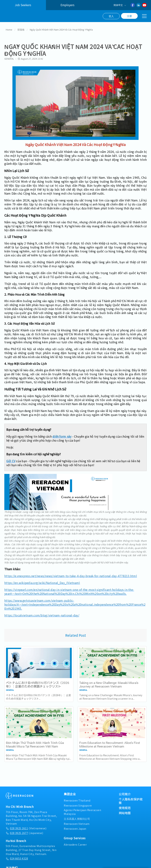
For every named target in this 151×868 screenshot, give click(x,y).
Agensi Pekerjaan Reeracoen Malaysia (82, 811)
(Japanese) (24, 832)
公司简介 (125, 793)
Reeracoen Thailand (77, 799)
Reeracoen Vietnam (77, 822)
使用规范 (125, 807)
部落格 (21, 28)
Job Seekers (23, 5)
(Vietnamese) (26, 827)
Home (9, 28)
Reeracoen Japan (75, 827)
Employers (67, 5)
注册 (129, 16)
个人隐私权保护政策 (131, 800)
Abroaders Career (75, 843)
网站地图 (125, 812)
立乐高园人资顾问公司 (77, 817)
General (9, 57)
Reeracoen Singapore (78, 804)
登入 (111, 16)
